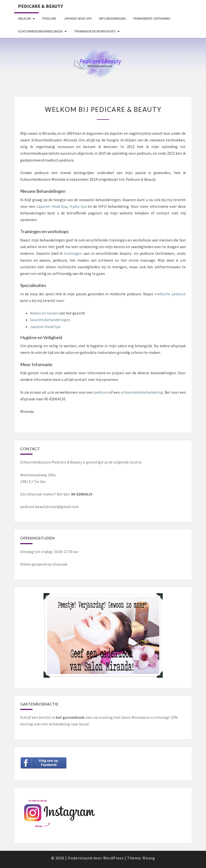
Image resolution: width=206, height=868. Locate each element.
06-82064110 (82, 494)
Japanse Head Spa (78, 18)
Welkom (24, 18)
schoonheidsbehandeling (142, 392)
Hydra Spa (78, 206)
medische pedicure (170, 294)
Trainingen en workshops (95, 31)
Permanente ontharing (152, 18)
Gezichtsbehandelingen (50, 320)
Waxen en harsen (44, 313)
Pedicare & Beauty (41, 6)
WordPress (113, 858)
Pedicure (49, 18)
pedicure (101, 392)
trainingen (73, 253)
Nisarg (149, 858)
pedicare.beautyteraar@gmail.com (50, 507)
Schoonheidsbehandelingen (40, 31)
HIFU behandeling (112, 18)
